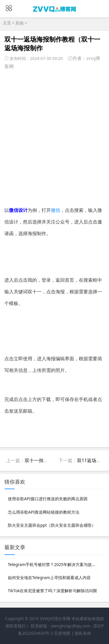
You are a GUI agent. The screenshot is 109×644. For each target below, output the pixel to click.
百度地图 (62, 633)
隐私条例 (83, 633)
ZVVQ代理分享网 (55, 619)
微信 (56, 210)
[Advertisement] (54, 136)
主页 (7, 23)
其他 (19, 23)
